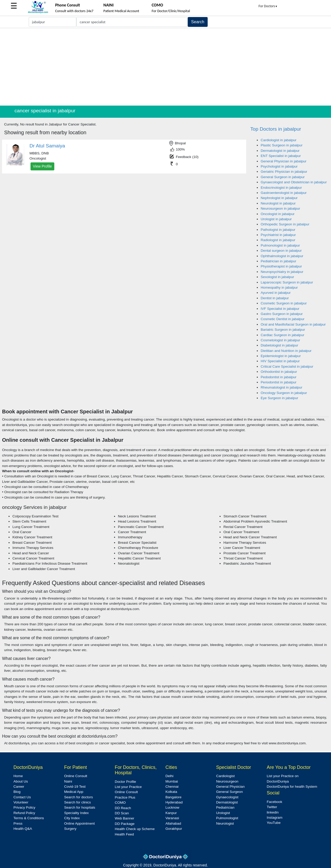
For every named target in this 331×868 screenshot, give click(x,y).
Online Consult (76, 776)
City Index (72, 818)
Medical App (74, 792)
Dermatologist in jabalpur (280, 151)
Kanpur (171, 813)
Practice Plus (125, 797)
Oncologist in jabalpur (278, 214)
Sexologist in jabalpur (277, 277)
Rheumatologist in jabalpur (281, 387)
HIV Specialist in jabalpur (280, 361)
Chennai (172, 787)
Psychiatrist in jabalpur (278, 235)
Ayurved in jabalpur (276, 293)
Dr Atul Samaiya (47, 146)
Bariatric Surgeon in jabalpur (283, 330)
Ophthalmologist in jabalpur (282, 256)
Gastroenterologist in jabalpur (284, 193)
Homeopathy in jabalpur (279, 287)
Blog (17, 792)
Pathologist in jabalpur (278, 230)
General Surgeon (230, 792)
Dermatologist (227, 802)
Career (19, 787)
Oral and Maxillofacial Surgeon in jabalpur (293, 324)
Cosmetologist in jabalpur (280, 340)
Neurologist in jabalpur (278, 203)
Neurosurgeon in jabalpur (280, 208)
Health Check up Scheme (135, 829)
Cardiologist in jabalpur (279, 140)
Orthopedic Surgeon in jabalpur (285, 224)
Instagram (275, 818)
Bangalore (174, 797)
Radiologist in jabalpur (278, 240)
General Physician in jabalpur (284, 161)
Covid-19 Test (75, 787)
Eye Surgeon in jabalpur (279, 398)
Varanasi (172, 818)
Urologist (223, 813)
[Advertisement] (165, 67)
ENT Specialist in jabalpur (281, 156)
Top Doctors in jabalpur (276, 129)
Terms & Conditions (29, 818)
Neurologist (225, 823)
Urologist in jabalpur (276, 219)
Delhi (170, 776)
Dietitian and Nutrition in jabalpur (286, 351)
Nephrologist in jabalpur (279, 198)
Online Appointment (80, 823)
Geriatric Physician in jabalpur (284, 172)
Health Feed (124, 834)
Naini (68, 781)
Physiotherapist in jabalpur (281, 266)
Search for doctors (78, 797)
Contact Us (22, 797)
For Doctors (268, 6)
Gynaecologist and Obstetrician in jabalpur (294, 182)
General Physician (230, 787)
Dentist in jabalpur (275, 298)
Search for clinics (78, 802)
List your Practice (128, 787)
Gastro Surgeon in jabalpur (282, 314)
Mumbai (172, 781)
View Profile (42, 166)
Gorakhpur (174, 829)
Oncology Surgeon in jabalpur (284, 393)
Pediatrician (225, 807)
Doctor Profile (125, 782)
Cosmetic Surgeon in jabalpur (284, 303)
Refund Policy (24, 813)
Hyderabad (174, 802)
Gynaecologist (227, 797)
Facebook (275, 802)
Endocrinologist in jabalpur (281, 188)
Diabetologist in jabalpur (279, 345)
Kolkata (171, 792)
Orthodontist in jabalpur (279, 372)
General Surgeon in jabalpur (283, 177)
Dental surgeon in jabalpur (281, 251)
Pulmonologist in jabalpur (280, 245)
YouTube (274, 823)
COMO (120, 803)
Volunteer (21, 802)
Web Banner (125, 818)
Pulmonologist (227, 818)
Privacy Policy (24, 807)
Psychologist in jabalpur (279, 166)
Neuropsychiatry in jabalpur (282, 272)
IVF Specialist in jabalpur (280, 309)
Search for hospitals (80, 807)
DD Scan (122, 813)
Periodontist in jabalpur (279, 382)
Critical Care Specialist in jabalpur (287, 366)
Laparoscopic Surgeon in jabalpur (287, 282)
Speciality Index (76, 813)
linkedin (273, 812)
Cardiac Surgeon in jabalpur (283, 335)
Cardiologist (225, 776)
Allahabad (173, 823)
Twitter (272, 807)
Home (18, 776)
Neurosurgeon (227, 781)
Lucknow (172, 807)
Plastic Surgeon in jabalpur (282, 145)
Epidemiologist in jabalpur (281, 356)
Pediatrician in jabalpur (279, 261)
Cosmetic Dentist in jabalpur (283, 319)
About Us (21, 781)
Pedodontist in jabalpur (279, 377)
